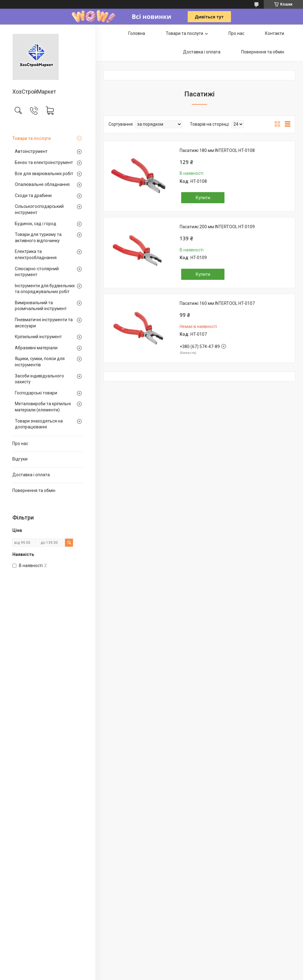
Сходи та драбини (33, 196)
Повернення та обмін (34, 490)
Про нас (20, 444)
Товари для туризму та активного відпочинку (38, 238)
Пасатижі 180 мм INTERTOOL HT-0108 (217, 150)
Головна (137, 33)
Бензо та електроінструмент (44, 162)
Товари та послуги (32, 138)
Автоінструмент (31, 151)
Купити (203, 198)
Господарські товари (36, 393)
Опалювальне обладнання (42, 184)
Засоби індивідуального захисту (39, 379)
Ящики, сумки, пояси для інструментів (40, 362)
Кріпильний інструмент (38, 337)
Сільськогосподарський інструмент (39, 209)
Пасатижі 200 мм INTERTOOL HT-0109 (217, 227)
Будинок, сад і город (36, 224)
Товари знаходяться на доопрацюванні (39, 424)
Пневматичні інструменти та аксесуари (44, 323)
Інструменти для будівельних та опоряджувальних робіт (45, 289)
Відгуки (20, 459)
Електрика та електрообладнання (36, 254)
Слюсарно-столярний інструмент (37, 272)
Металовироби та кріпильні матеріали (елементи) (43, 407)
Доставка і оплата (31, 475)
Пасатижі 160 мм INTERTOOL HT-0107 (217, 303)
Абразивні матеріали (36, 348)
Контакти (275, 33)
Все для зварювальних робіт (44, 174)
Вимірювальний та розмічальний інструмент (41, 306)
